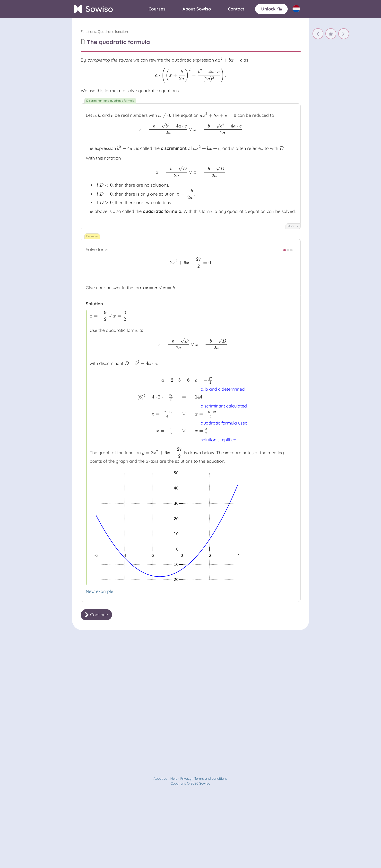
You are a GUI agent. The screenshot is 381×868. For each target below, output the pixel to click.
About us (160, 778)
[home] (331, 34)
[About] (197, 9)
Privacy (186, 778)
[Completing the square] (318, 34)
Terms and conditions (211, 778)
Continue (96, 615)
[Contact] (236, 9)
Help (174, 778)
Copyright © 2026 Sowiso (190, 783)
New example (100, 591)
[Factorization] (344, 34)
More (293, 226)
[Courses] (157, 9)
